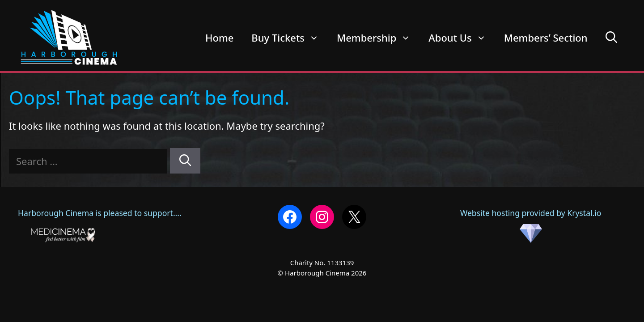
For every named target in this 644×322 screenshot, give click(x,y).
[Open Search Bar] (611, 38)
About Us (462, 38)
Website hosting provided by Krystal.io (531, 225)
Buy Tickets (290, 38)
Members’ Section (546, 38)
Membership (378, 38)
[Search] (185, 161)
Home (219, 38)
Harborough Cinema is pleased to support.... (100, 213)
